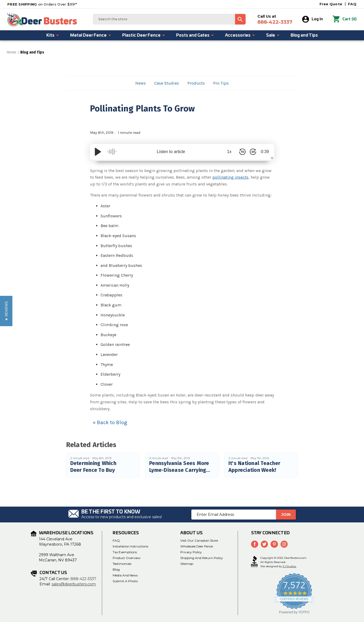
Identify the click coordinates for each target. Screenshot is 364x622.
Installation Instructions (130, 546)
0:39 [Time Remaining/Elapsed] (264, 152)
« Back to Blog (110, 422)
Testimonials (122, 564)
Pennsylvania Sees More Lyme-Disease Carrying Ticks (179, 470)
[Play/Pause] (98, 152)
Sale (273, 35)
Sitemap (187, 564)
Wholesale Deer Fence (197, 546)
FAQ (352, 4)
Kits (53, 35)
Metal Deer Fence (91, 35)
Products (196, 83)
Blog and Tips (304, 35)
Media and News (125, 575)
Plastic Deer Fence (144, 35)
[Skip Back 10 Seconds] (240, 152)
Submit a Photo (125, 581)
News (141, 83)
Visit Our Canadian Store (199, 540)
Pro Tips (221, 83)
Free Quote (331, 4)
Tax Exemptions (125, 552)
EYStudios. (290, 566)
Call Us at (275, 19)
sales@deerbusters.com (74, 584)
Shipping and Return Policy (202, 558)
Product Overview (127, 558)
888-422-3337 (83, 579)
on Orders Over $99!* (42, 4)
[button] (6, 311)
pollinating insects (230, 177)
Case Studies (167, 83)
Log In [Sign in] (313, 19)
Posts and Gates (195, 35)
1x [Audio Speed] (227, 152)
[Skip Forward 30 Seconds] (251, 152)
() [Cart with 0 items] (345, 19)
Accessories (240, 35)
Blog (116, 569)
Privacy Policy (191, 552)
